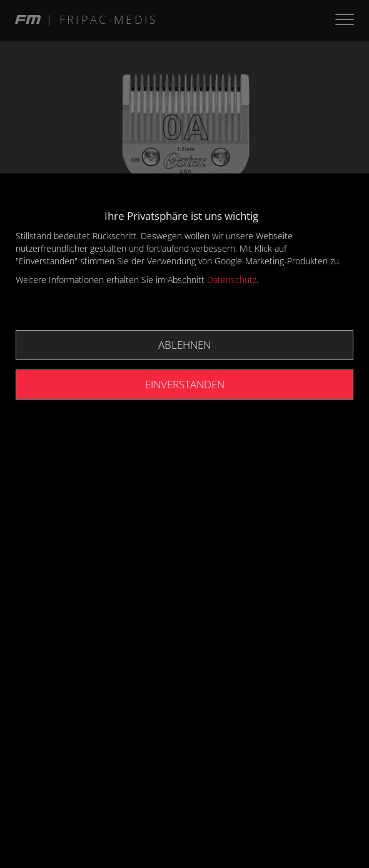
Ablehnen (184, 345)
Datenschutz (232, 280)
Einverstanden (185, 384)
